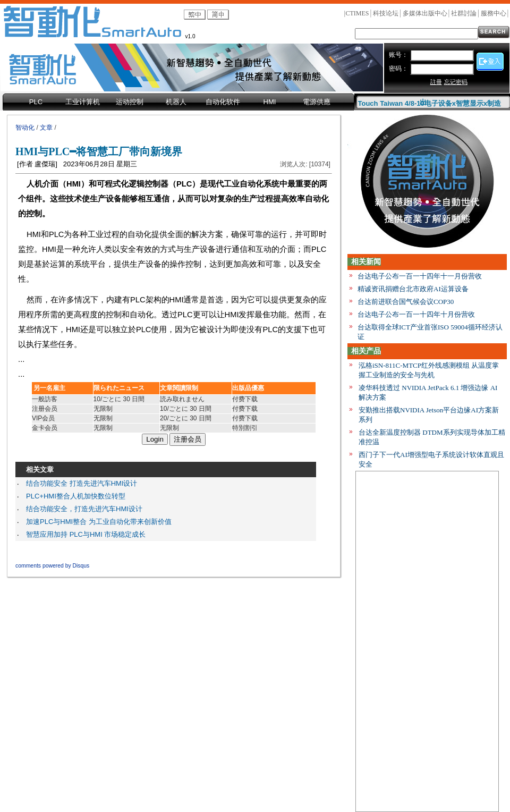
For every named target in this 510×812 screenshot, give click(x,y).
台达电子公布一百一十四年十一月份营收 (420, 276)
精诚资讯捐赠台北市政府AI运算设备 (413, 289)
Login (155, 439)
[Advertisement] (427, 644)
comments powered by (52, 566)
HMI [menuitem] (270, 102)
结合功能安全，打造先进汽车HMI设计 (84, 509)
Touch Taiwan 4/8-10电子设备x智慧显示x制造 (430, 102)
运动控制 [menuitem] (130, 102)
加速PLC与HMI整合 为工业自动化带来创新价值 (99, 522)
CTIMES (357, 13)
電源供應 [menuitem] (317, 102)
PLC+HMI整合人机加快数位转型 (76, 496)
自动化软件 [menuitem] (223, 102)
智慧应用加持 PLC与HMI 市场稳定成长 (86, 534)
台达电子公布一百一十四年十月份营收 (416, 314)
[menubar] (178, 103)
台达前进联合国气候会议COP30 (406, 302)
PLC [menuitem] (36, 102)
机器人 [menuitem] (176, 102)
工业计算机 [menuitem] (83, 102)
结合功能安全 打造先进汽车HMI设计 (82, 483)
